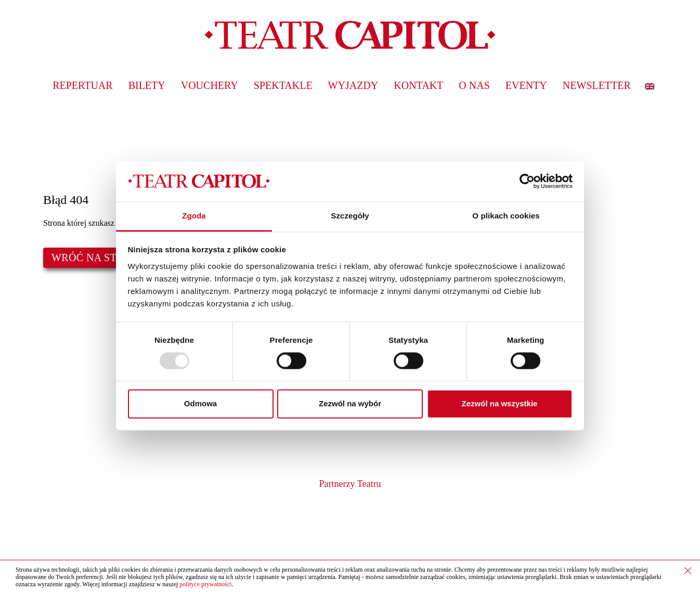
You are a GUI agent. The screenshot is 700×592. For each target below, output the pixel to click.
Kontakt (418, 85)
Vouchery (210, 85)
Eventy (526, 85)
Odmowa (200, 403)
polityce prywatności (205, 584)
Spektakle (283, 85)
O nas (474, 85)
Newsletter (597, 85)
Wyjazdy (353, 85)
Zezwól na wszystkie (500, 403)
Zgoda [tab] (194, 216)
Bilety (147, 85)
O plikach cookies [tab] (506, 216)
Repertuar (82, 85)
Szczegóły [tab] (350, 216)
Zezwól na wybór (350, 403)
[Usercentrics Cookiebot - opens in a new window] (527, 182)
